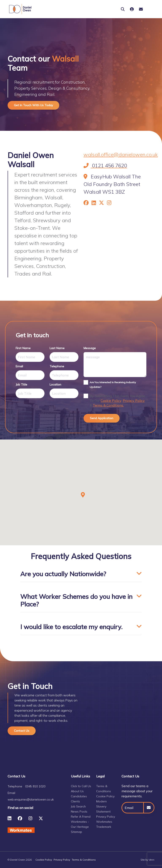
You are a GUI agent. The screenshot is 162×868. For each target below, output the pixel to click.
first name (23, 348)
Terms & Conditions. (108, 405)
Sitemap (76, 832)
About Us (77, 791)
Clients (75, 801)
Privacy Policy (134, 401)
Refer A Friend (81, 817)
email (19, 366)
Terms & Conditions (84, 860)
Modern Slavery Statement (103, 806)
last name (57, 348)
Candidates (79, 796)
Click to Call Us (81, 786)
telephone (57, 366)
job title (21, 384)
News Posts (79, 812)
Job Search (78, 806)
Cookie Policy (111, 401)
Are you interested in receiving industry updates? (113, 385)
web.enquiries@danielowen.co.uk (31, 799)
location (55, 384)
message (90, 348)
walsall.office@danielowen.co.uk (121, 154)
